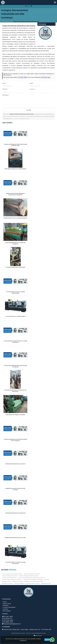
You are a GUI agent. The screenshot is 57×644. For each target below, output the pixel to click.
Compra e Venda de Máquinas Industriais (12, 580)
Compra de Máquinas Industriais (10, 576)
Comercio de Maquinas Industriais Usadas (12, 574)
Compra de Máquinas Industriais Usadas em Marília (15, 366)
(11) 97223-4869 (8, 620)
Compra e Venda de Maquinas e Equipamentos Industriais (31, 578)
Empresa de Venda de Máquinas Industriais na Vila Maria (15, 194)
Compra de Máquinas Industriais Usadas (29, 576)
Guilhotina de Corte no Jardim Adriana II (15, 218)
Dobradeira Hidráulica (19, 583)
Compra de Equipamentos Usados (32, 574)
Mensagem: (6, 95)
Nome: (4, 83)
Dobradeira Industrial (46, 583)
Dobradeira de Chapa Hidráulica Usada (34, 581)
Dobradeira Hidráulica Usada (33, 583)
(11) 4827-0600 (22, 77)
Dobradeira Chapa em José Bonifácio (15, 169)
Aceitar (47, 640)
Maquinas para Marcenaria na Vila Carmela (15, 489)
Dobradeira (47, 580)
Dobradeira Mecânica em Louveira (15, 464)
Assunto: (32, 89)
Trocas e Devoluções (9, 607)
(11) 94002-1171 (8, 618)
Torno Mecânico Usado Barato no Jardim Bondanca (15, 342)
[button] (55, 2)
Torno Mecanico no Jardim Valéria (15, 316)
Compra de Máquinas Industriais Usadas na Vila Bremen (15, 145)
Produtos (6, 605)
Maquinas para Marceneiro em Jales (15, 538)
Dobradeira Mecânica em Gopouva (15, 513)
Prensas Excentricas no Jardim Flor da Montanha (15, 391)
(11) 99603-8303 (8, 622)
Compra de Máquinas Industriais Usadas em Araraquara (15, 440)
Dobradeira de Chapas (7, 583)
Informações (7, 611)
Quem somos (7, 604)
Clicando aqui (46, 77)
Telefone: (5, 89)
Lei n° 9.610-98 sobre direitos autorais (21, 119)
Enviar (28, 110)
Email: (32, 83)
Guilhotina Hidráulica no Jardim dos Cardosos (15, 243)
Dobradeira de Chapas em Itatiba (15, 415)
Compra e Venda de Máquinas (9, 578)
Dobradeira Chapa (6, 581)
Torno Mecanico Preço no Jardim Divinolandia (15, 292)
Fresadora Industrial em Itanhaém (15, 267)
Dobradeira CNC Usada (18, 581)
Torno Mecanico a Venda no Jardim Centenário (15, 563)
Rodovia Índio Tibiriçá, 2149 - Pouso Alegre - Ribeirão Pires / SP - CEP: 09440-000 (27, 630)
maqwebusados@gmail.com (12, 624)
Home (5, 602)
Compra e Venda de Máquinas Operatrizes (33, 580)
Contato (6, 609)
